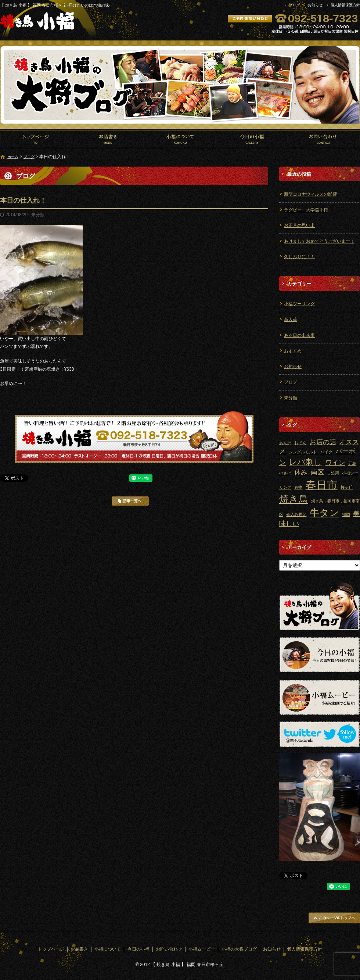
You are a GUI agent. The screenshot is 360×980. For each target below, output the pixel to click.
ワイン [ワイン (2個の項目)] (335, 463)
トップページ (36, 139)
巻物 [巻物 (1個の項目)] (298, 487)
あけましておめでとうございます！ (319, 241)
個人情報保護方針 (345, 5)
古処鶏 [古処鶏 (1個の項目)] (333, 473)
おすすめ (293, 351)
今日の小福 (252, 139)
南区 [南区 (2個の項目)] (317, 472)
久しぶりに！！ (299, 257)
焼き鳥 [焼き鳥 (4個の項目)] (294, 499)
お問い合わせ (324, 139)
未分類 (291, 398)
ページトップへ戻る (334, 918)
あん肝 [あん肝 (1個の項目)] (285, 443)
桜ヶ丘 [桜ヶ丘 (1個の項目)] (347, 487)
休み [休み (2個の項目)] (301, 472)
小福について (180, 139)
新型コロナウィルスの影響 (310, 194)
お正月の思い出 (299, 225)
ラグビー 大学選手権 (306, 210)
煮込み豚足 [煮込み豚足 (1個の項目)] (296, 514)
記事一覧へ (130, 501)
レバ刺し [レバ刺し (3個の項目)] (305, 462)
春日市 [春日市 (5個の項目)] (322, 485)
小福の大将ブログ (239, 949)
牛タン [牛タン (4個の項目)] (324, 513)
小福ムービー (202, 949)
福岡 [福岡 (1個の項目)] (346, 514)
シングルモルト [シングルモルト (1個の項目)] (303, 452)
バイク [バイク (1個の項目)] (326, 452)
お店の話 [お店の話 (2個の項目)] (323, 442)
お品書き (108, 139)
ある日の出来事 (299, 335)
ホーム (13, 157)
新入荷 (291, 320)
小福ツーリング (299, 304)
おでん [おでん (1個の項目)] (300, 443)
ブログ (294, 5)
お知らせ (315, 5)
